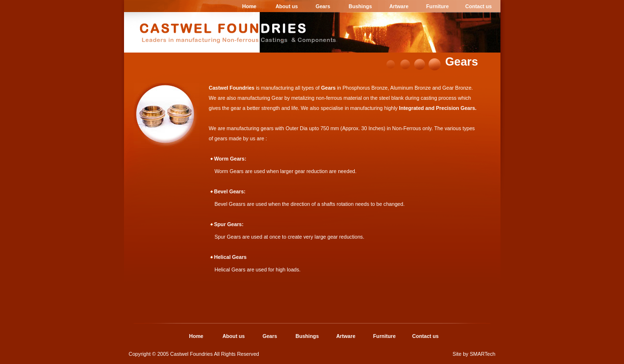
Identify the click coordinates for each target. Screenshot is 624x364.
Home (250, 6)
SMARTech (482, 354)
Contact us (478, 6)
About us (287, 6)
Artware (399, 6)
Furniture (437, 6)
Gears (323, 6)
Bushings (360, 6)
